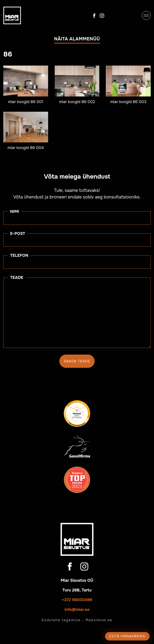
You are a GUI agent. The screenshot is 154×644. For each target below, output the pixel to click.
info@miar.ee (77, 610)
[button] (77, 40)
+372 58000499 (77, 600)
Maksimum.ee (99, 620)
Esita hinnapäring (127, 636)
